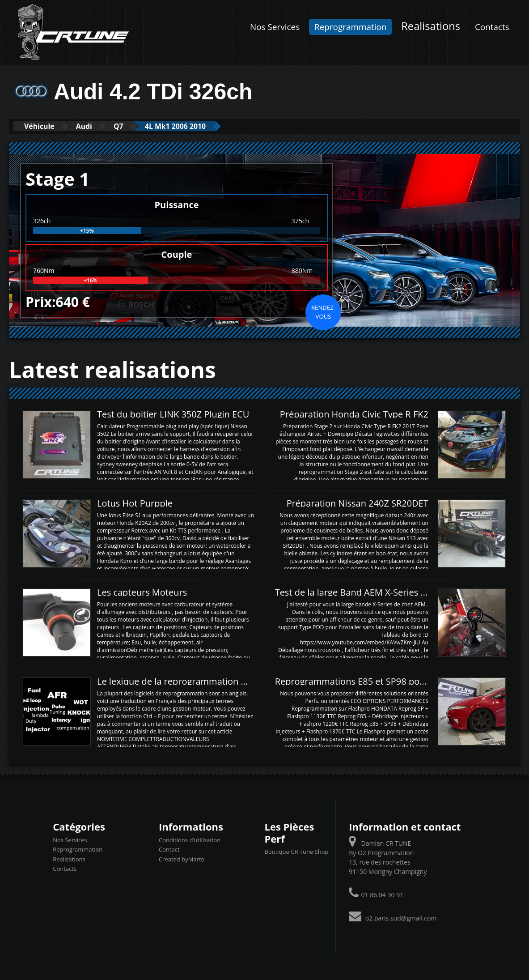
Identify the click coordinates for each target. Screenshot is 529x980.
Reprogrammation (350, 27)
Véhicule (43, 126)
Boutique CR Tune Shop (296, 851)
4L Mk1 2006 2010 (201, 126)
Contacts (492, 27)
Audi (95, 126)
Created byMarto (182, 859)
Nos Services (275, 27)
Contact (169, 849)
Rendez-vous (323, 311)
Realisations (431, 26)
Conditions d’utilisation (190, 839)
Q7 (135, 126)
